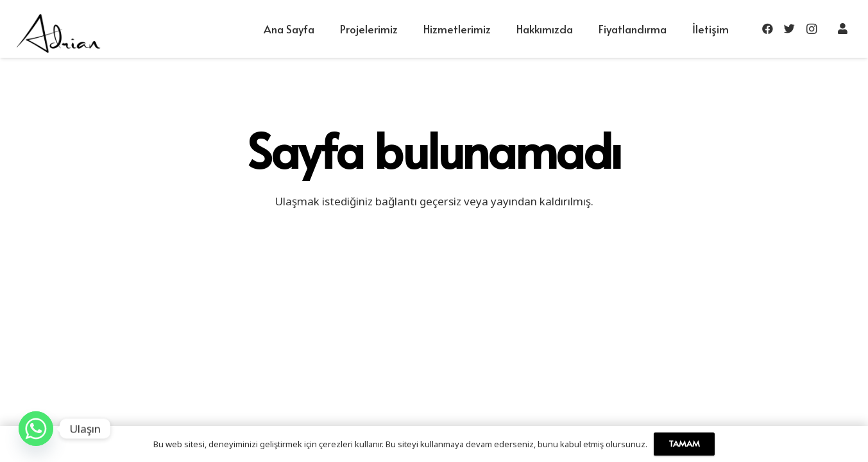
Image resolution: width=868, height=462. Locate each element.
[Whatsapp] (36, 429)
